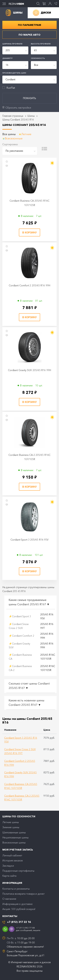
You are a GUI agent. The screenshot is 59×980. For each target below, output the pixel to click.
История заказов (13, 860)
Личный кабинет (12, 855)
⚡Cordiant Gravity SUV (20, 646)
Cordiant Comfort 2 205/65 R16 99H (29, 285)
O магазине (9, 899)
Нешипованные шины (15, 837)
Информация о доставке (17, 904)
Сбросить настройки (18, 108)
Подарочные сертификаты (18, 871)
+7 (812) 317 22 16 (19, 922)
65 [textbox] (35, 50)
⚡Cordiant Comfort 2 (21, 636)
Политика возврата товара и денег (24, 894)
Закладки (8, 866)
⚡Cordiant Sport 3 (20, 616)
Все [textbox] (36, 65)
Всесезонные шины (14, 842)
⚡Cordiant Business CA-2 (20, 668)
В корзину (30, 233)
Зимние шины (11, 827)
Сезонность (38, 58)
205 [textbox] (8, 50)
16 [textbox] (7, 65)
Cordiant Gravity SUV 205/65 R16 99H (29, 370)
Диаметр (7, 58)
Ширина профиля (12, 44)
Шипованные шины (14, 832)
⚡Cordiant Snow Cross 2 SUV (19, 626)
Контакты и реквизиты (16, 889)
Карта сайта (9, 876)
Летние (26, 134)
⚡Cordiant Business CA (20, 657)
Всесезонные (14, 138)
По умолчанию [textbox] (14, 151)
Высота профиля (41, 44)
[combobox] (15, 50)
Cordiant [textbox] (10, 79)
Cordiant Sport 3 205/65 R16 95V (29, 540)
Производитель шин (14, 73)
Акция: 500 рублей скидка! (19, 909)
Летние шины (11, 822)
